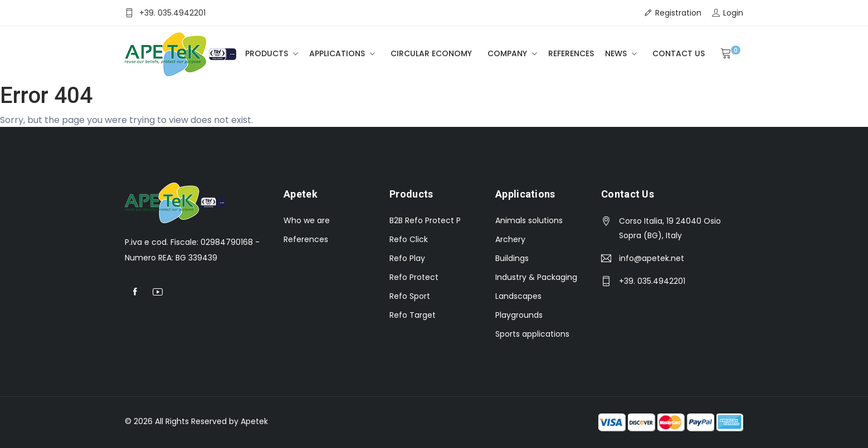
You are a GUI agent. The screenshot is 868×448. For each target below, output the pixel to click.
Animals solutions (529, 220)
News (617, 53)
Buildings (512, 258)
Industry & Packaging (536, 277)
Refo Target (413, 315)
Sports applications (532, 334)
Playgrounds (519, 315)
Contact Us (679, 53)
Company (508, 53)
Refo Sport (410, 296)
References (571, 53)
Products (268, 53)
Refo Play (407, 258)
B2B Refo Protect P (425, 220)
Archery (510, 239)
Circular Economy (431, 53)
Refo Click (409, 239)
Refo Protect (414, 277)
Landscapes (518, 296)
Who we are (307, 220)
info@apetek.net (652, 258)
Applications (338, 53)
